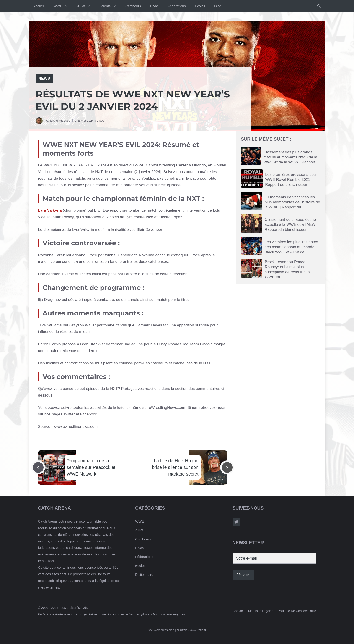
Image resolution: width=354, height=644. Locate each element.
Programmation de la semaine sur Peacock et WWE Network (91, 467)
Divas (154, 6)
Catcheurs (133, 6)
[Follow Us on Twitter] (236, 522)
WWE (63, 6)
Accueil (39, 6)
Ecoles (200, 6)
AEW (86, 6)
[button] (319, 6)
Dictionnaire (144, 574)
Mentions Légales (261, 611)
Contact (238, 611)
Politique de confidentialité (297, 611)
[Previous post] (38, 467)
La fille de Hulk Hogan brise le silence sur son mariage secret (175, 467)
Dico (218, 6)
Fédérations (177, 6)
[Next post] (227, 467)
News (44, 78)
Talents (110, 6)
